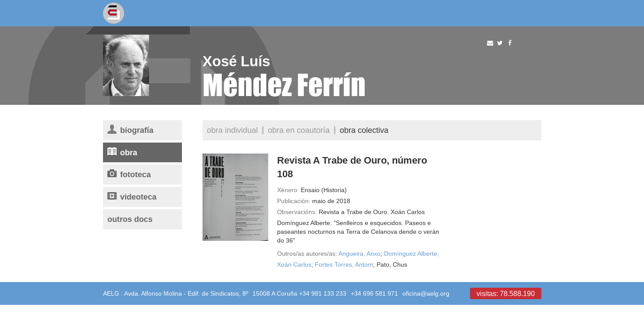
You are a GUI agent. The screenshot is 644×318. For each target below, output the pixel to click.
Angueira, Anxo (359, 254)
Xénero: (288, 190)
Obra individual (232, 130)
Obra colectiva (364, 130)
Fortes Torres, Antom (344, 264)
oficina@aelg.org (426, 293)
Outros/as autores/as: (307, 254)
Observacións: (297, 212)
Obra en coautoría (299, 130)
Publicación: (294, 201)
